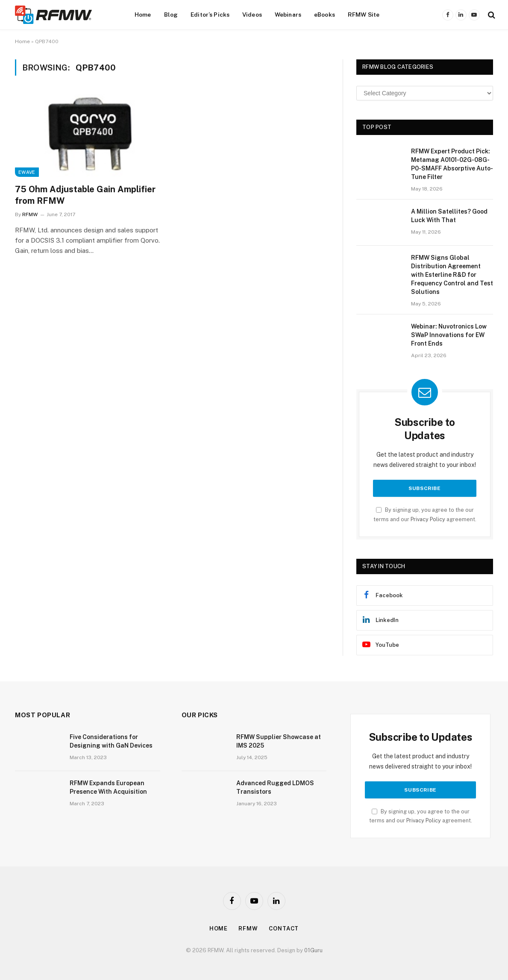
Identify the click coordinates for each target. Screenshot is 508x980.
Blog (171, 15)
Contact (284, 929)
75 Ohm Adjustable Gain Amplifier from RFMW (85, 195)
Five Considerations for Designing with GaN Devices (111, 741)
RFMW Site (364, 15)
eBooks (324, 15)
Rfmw (248, 929)
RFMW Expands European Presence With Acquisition (108, 787)
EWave (27, 172)
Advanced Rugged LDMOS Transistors (275, 787)
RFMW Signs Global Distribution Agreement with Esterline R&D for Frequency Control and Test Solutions (452, 275)
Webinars (288, 15)
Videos (252, 15)
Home (143, 15)
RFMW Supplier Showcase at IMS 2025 (279, 741)
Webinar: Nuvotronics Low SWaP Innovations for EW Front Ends (449, 335)
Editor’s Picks (210, 15)
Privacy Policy (428, 519)
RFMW (30, 214)
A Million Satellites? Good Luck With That (449, 216)
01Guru (313, 950)
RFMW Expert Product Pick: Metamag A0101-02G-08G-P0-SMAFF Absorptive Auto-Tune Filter (452, 164)
